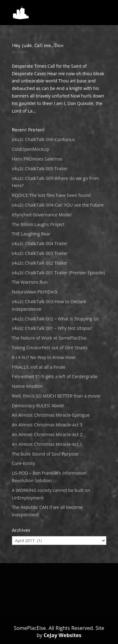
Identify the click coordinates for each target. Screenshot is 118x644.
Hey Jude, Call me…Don (38, 46)
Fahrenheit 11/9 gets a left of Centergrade (55, 376)
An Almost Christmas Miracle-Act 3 (47, 425)
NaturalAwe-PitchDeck (35, 292)
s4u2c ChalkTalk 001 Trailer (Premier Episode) (59, 273)
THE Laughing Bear (31, 234)
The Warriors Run (30, 282)
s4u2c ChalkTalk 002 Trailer (40, 263)
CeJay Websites (62, 635)
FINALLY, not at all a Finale (39, 367)
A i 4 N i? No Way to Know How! (44, 357)
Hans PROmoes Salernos (37, 159)
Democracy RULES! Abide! (38, 406)
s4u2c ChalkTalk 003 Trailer (40, 253)
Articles (20, 52)
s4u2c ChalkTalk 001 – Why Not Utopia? (52, 328)
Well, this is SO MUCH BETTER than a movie (56, 396)
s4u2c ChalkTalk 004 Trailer (40, 243)
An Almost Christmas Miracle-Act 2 (47, 434)
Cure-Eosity (24, 463)
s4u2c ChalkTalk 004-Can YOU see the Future (58, 205)
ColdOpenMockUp (31, 149)
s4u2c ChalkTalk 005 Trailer (40, 169)
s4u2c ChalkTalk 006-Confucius (44, 139)
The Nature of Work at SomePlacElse (49, 338)
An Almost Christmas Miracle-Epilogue (51, 415)
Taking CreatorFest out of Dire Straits (50, 348)
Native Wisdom (27, 386)
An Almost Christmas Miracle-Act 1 (47, 444)
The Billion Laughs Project (38, 224)
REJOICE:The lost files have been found (51, 195)
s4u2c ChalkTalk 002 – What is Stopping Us (55, 319)
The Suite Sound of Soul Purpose (45, 454)
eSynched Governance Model (42, 215)
